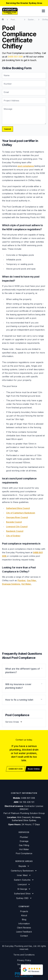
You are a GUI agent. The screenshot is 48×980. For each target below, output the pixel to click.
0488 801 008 (15, 57)
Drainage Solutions (11, 584)
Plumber (22, 580)
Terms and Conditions (24, 955)
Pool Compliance (24, 853)
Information (24, 924)
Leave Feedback (24, 932)
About (24, 915)
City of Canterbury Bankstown (21, 513)
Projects (24, 911)
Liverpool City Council (17, 527)
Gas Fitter (31, 580)
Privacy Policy (24, 960)
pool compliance (26, 166)
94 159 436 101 (27, 802)
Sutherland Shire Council (18, 508)
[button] (43, 11)
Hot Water (26, 584)
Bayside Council (14, 522)
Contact (24, 936)
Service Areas (24, 964)
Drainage (24, 841)
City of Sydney (13, 536)
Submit (8, 129)
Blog (24, 919)
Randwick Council (15, 531)
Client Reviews (24, 928)
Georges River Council (17, 517)
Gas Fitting (24, 845)
